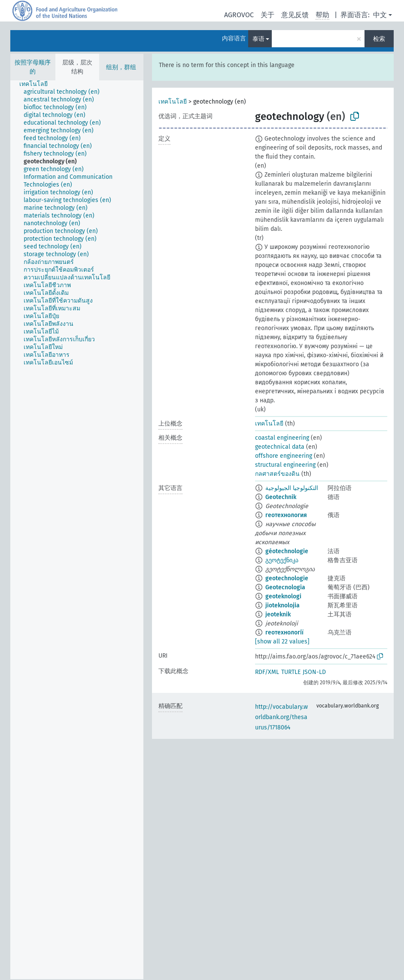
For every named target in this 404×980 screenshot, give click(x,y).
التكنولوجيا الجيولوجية (292, 488)
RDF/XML (267, 672)
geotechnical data (280, 447)
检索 (379, 39)
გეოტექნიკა (282, 560)
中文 (380, 15)
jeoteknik (278, 614)
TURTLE (291, 672)
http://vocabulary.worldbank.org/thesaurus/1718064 (281, 717)
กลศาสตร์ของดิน (277, 474)
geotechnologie (287, 578)
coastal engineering (282, 438)
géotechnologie (287, 551)
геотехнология (286, 515)
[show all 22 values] (282, 642)
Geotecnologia (285, 587)
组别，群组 (121, 67)
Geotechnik (281, 497)
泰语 (258, 39)
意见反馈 (295, 15)
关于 (267, 15)
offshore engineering (284, 456)
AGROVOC (239, 15)
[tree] (77, 530)
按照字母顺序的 (33, 67)
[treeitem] (37, 84)
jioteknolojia (282, 605)
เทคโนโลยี (173, 102)
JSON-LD (314, 672)
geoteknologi (283, 596)
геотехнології (284, 632)
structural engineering (285, 465)
